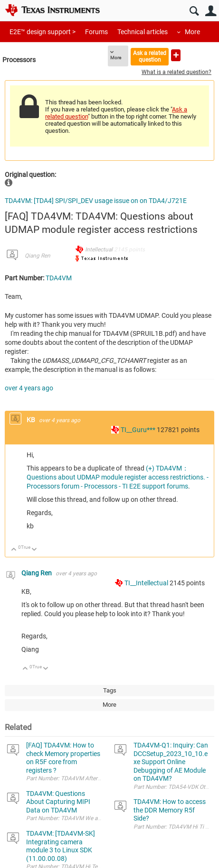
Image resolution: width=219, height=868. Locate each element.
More (192, 32)
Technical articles (143, 32)
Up (14, 550)
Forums (96, 32)
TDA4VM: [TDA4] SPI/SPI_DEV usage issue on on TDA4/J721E (96, 201)
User (211, 11)
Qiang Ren (38, 256)
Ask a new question (176, 55)
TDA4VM (59, 278)
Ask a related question (150, 56)
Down (34, 550)
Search (194, 11)
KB (32, 420)
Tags (110, 690)
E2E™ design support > (43, 32)
